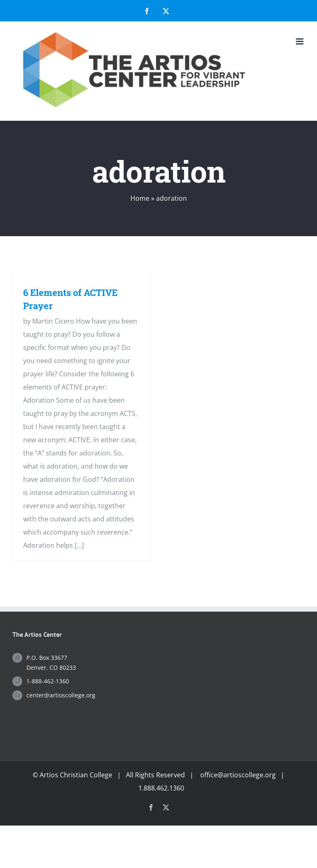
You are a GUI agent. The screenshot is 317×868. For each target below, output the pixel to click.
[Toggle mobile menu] (300, 41)
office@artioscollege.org (238, 775)
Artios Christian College (76, 775)
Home (140, 198)
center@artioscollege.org (61, 695)
